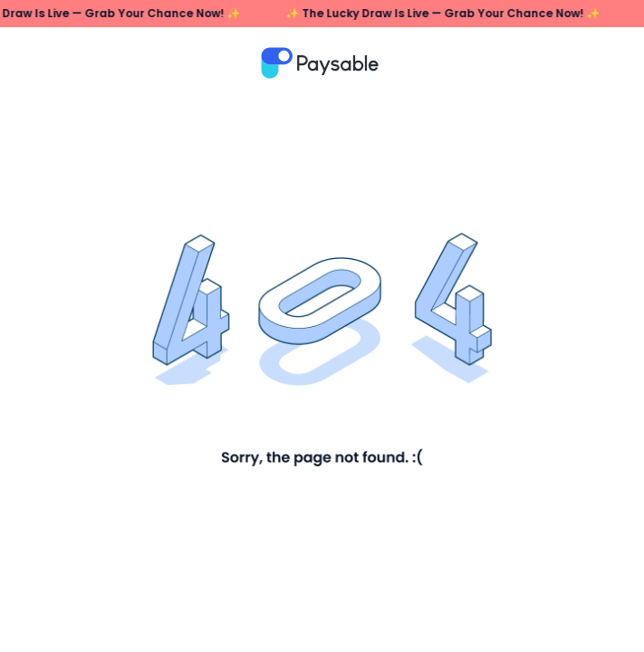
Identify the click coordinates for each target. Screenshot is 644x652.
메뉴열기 (597, 63)
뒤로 (54, 63)
